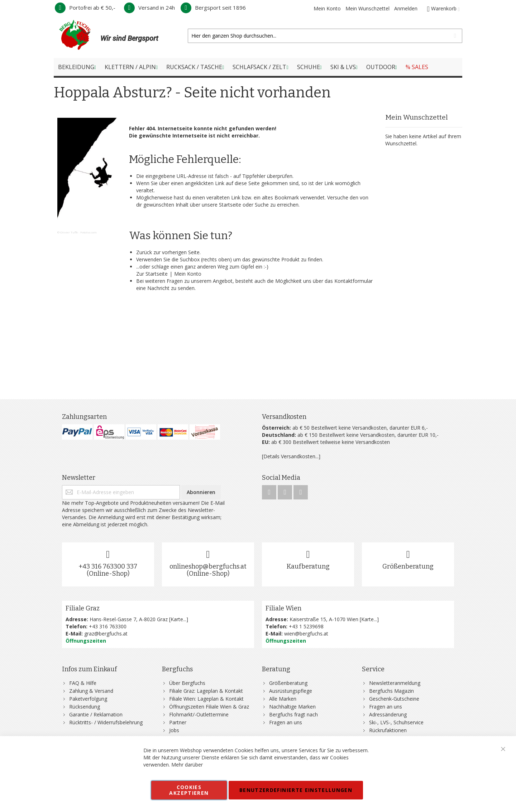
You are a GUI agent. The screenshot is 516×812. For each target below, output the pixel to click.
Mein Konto (327, 8)
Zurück (144, 252)
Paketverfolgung (88, 699)
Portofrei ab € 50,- (85, 8)
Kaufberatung (308, 566)
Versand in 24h (149, 8)
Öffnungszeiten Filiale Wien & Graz (209, 707)
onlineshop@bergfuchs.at (208, 566)
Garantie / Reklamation (96, 714)
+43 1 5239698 (306, 626)
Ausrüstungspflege (291, 691)
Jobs (174, 730)
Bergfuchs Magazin (391, 691)
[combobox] (325, 36)
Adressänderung (388, 714)
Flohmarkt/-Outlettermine (199, 714)
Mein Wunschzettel (367, 8)
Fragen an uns (286, 722)
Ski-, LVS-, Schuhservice (396, 722)
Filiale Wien (283, 608)
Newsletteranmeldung (395, 683)
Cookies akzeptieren (189, 790)
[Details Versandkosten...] (291, 456)
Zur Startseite (152, 274)
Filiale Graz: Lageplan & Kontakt (206, 691)
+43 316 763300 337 (108, 566)
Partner (178, 722)
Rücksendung (85, 707)
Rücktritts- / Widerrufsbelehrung (106, 722)
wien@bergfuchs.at (306, 634)
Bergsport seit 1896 (213, 8)
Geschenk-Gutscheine (394, 699)
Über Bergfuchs (187, 683)
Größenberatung (408, 566)
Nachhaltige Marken (292, 707)
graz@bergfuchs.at (106, 634)
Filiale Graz (83, 608)
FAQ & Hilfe (83, 683)
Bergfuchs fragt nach (293, 714)
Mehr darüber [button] (187, 765)
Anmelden (406, 8)
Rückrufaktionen (388, 730)
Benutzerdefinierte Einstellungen (296, 790)
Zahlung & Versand (91, 691)
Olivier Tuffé (69, 232)
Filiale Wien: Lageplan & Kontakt (206, 699)
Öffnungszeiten (86, 641)
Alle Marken (283, 699)
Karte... (178, 619)
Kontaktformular (353, 281)
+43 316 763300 (108, 626)
